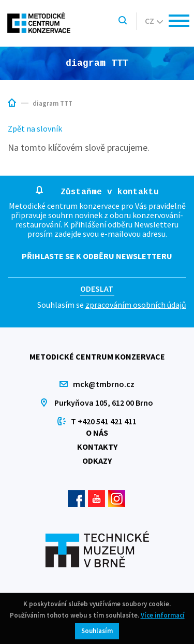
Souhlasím (97, 631)
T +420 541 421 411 (104, 421)
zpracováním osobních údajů (136, 305)
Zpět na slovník (35, 128)
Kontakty (97, 447)
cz (154, 21)
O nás (97, 433)
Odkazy (97, 461)
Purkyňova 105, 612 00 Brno (104, 403)
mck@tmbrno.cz (104, 384)
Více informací (163, 615)
